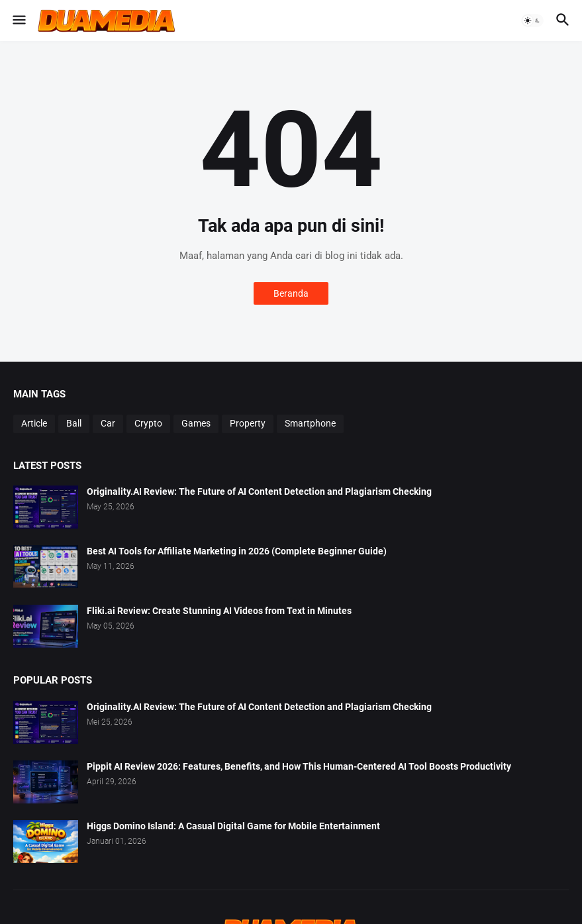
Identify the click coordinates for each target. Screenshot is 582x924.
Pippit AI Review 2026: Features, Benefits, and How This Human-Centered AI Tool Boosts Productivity (299, 766)
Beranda (291, 293)
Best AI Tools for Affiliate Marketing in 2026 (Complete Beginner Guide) (237, 551)
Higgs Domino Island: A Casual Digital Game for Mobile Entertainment (233, 826)
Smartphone (310, 423)
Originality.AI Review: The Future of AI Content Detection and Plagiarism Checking (259, 491)
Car (108, 423)
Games (196, 423)
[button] (18, 21)
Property (248, 423)
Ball (74, 423)
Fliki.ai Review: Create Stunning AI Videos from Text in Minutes (219, 611)
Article (34, 423)
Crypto (148, 423)
